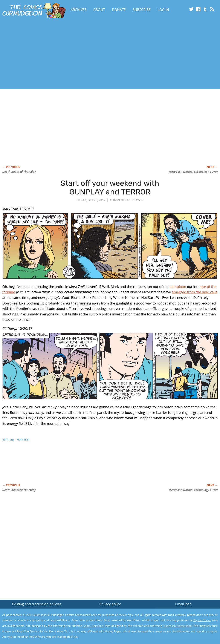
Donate (119, 10)
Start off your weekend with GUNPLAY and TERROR (110, 187)
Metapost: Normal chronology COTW (193, 172)
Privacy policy (110, 604)
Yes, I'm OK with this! (184, 628)
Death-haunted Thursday (19, 172)
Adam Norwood (93, 626)
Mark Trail (23, 440)
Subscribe (142, 10)
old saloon (178, 287)
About (99, 10)
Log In (163, 10)
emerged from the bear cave (195, 292)
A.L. (76, 637)
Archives (79, 10)
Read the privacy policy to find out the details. (182, 617)
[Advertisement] (85, 54)
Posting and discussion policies (37, 604)
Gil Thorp (8, 440)
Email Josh (183, 604)
